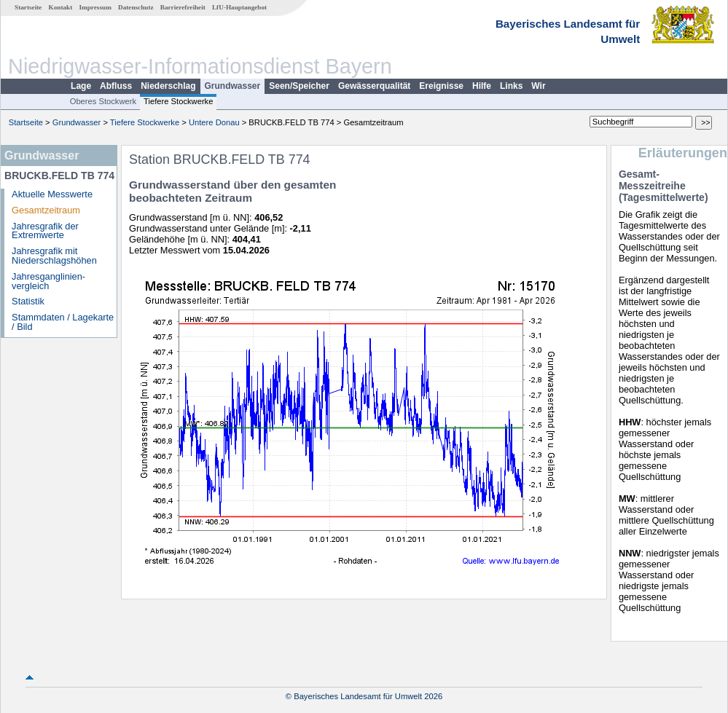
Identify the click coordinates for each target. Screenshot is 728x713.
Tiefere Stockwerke (178, 101)
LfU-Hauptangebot (239, 7)
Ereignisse (441, 86)
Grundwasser (233, 86)
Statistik (28, 301)
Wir (538, 86)
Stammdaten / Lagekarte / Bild (63, 322)
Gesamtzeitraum (46, 210)
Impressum (95, 7)
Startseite (28, 7)
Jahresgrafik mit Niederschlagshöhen (54, 256)
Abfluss (116, 86)
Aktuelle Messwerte (52, 194)
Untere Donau (214, 122)
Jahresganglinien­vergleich (48, 281)
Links (511, 86)
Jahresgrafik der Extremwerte (45, 231)
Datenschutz (136, 7)
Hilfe (482, 86)
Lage (81, 86)
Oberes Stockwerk (103, 101)
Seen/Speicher (299, 86)
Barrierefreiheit (183, 7)
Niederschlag (168, 86)
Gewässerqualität (374, 86)
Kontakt (61, 7)
